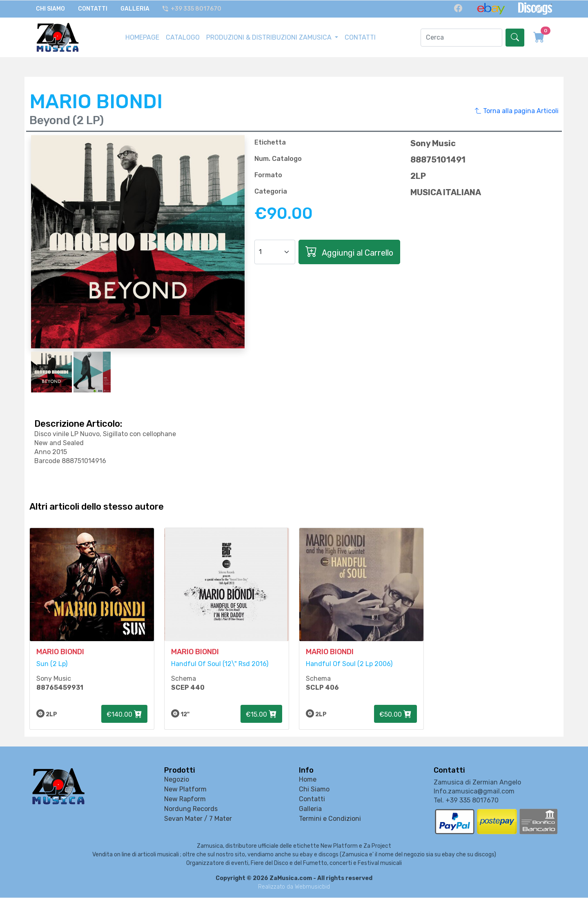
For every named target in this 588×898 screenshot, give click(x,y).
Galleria (135, 9)
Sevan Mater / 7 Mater (198, 819)
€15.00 (261, 715)
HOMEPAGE (142, 37)
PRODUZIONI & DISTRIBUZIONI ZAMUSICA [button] (270, 37)
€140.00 (124, 715)
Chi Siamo (50, 9)
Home (308, 780)
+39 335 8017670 (192, 9)
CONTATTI (360, 37)
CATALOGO (183, 37)
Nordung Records (191, 809)
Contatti (93, 9)
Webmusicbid (312, 887)
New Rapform (185, 799)
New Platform (185, 790)
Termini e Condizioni (330, 819)
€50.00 (395, 715)
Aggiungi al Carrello (349, 251)
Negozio (177, 780)
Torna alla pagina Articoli (517, 111)
